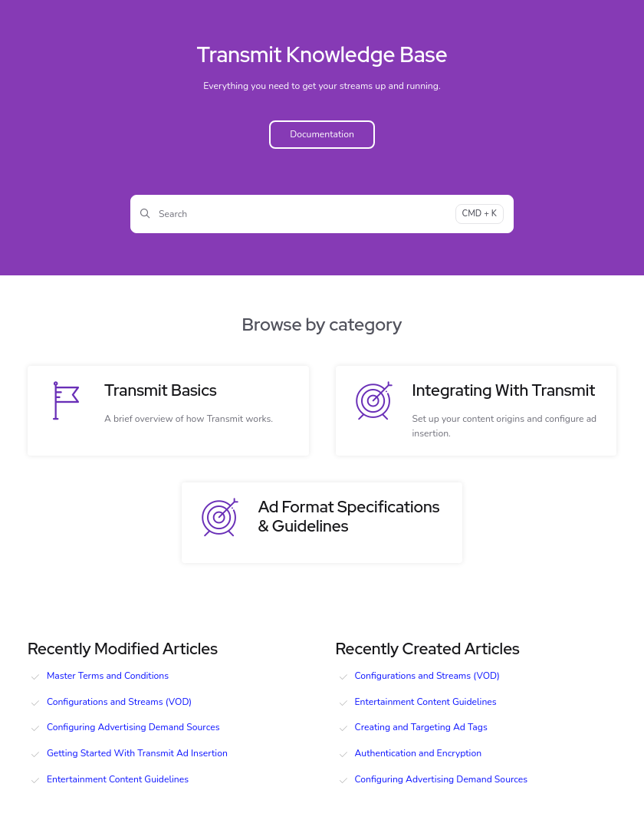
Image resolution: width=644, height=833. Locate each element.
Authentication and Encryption (419, 753)
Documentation (322, 134)
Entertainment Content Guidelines (118, 779)
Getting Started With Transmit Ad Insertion (137, 753)
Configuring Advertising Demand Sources (133, 727)
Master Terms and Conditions (108, 676)
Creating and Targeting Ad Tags (421, 727)
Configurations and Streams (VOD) (119, 702)
